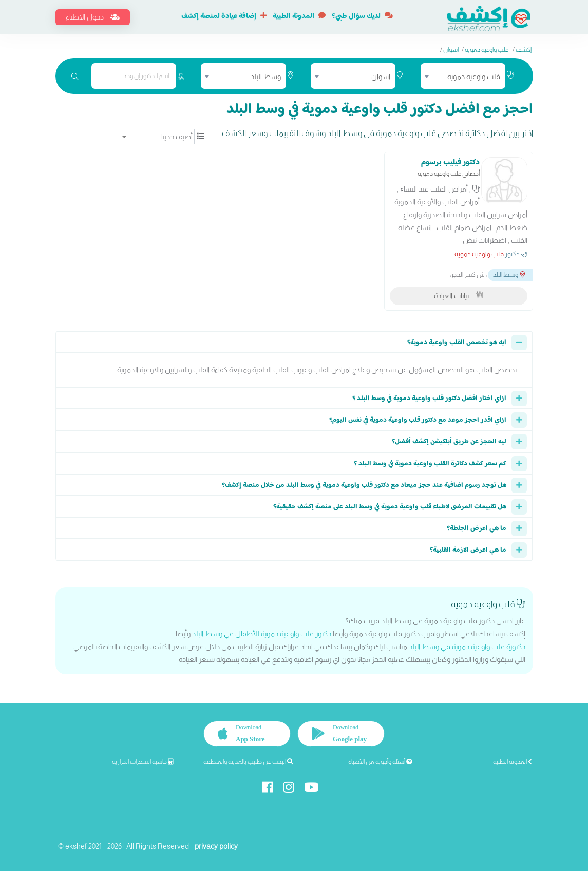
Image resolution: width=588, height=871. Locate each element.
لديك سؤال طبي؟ (362, 16)
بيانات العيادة (458, 296)
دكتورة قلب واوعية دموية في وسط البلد (467, 647)
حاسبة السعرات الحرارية (143, 762)
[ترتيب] (156, 137)
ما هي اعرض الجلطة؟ (477, 528)
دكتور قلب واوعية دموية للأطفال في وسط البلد (262, 634)
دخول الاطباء (93, 17)
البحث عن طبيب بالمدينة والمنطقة (248, 762)
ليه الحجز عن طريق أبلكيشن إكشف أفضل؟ (449, 442)
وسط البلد (509, 275)
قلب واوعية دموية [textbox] (474, 77)
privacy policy (216, 846)
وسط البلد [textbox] (266, 77)
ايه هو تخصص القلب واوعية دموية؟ (457, 343)
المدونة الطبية (299, 16)
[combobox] (463, 76)
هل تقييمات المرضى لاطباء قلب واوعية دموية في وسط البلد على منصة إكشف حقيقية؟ (390, 507)
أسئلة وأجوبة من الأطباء (380, 762)
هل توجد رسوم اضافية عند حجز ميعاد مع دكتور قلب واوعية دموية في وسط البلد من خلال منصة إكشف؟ (364, 485)
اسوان (451, 50)
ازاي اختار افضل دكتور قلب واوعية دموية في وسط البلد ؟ (429, 399)
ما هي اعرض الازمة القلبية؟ (468, 550)
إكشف (524, 50)
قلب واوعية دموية (487, 50)
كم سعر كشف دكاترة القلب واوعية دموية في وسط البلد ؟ (430, 464)
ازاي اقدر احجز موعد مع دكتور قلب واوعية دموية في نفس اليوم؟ (418, 420)
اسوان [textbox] (381, 77)
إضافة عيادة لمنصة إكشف (224, 16)
